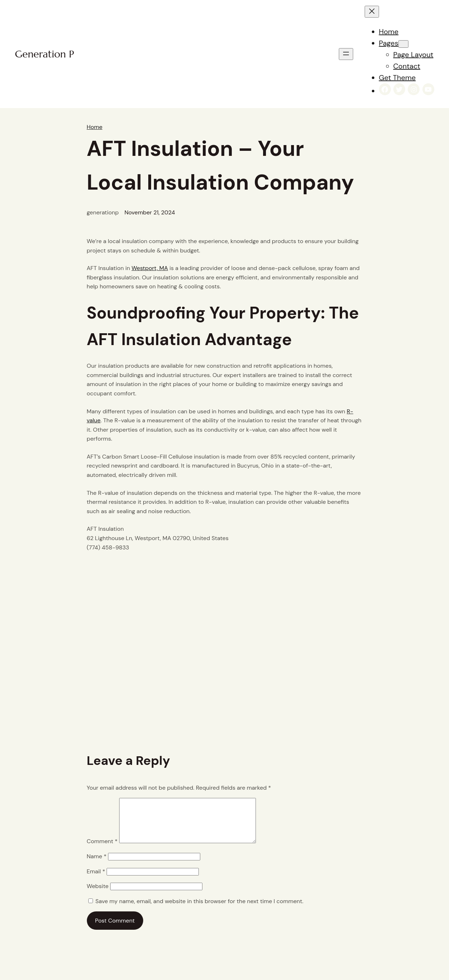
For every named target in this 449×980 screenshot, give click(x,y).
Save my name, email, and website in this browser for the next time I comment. (199, 910)
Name (97, 865)
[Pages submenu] (403, 44)
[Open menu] (346, 54)
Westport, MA (150, 268)
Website (98, 895)
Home (95, 127)
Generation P (45, 54)
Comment (102, 850)
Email (96, 880)
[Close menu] (372, 12)
